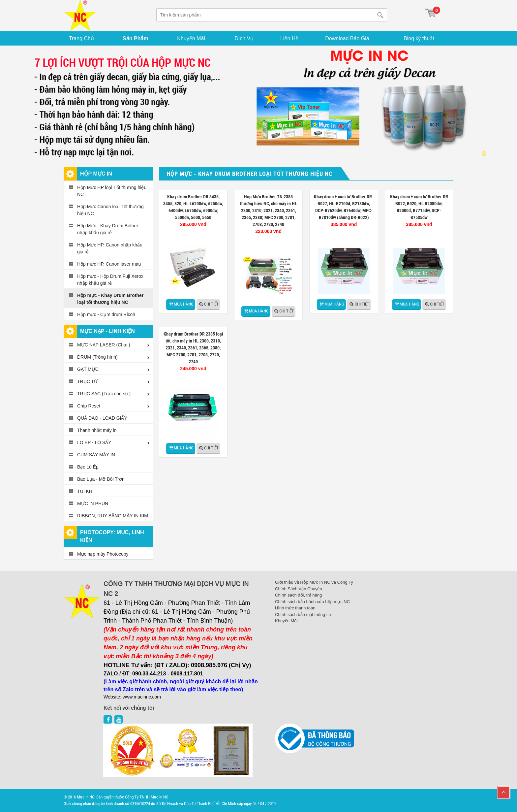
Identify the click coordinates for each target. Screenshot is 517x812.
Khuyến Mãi (192, 38)
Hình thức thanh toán (295, 608)
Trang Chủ (82, 38)
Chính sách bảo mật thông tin (303, 615)
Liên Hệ (290, 38)
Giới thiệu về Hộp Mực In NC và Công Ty (314, 583)
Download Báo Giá (348, 38)
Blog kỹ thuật (419, 38)
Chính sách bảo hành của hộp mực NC (312, 602)
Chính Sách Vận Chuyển (299, 589)
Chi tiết (211, 304)
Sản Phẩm (136, 38)
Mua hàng (184, 304)
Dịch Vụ (244, 38)
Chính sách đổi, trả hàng (298, 595)
